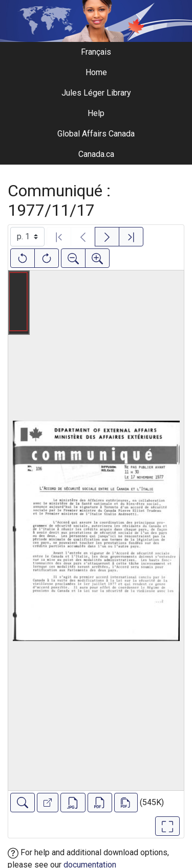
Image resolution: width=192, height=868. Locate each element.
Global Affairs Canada (96, 134)
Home (96, 72)
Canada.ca (96, 154)
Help (96, 113)
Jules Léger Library (96, 93)
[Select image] (27, 237)
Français (96, 52)
